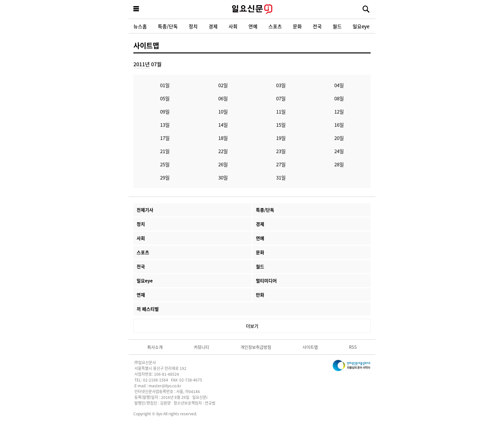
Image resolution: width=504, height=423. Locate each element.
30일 (223, 177)
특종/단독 (168, 26)
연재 (141, 295)
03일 (281, 85)
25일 (165, 164)
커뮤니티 (202, 347)
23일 (281, 151)
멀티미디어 (266, 280)
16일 (339, 125)
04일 (339, 85)
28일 (339, 164)
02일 (223, 85)
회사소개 (155, 347)
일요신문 (252, 9)
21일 (165, 151)
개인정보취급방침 (256, 347)
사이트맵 (146, 45)
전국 (317, 26)
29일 (165, 177)
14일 (223, 125)
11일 (281, 111)
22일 (223, 151)
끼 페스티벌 (148, 309)
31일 (281, 177)
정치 (193, 26)
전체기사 (145, 210)
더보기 (252, 326)
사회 (233, 26)
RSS (353, 347)
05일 (165, 98)
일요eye (361, 26)
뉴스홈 (140, 26)
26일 (223, 164)
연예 (253, 26)
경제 (213, 26)
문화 (297, 26)
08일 (339, 98)
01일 (165, 85)
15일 (281, 125)
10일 (223, 111)
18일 (223, 138)
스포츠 (275, 26)
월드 (337, 26)
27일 (281, 164)
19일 (281, 138)
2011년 (142, 64)
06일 (223, 98)
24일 (339, 151)
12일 (339, 111)
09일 (165, 111)
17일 (165, 138)
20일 (339, 138)
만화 (260, 295)
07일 (281, 98)
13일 (165, 125)
